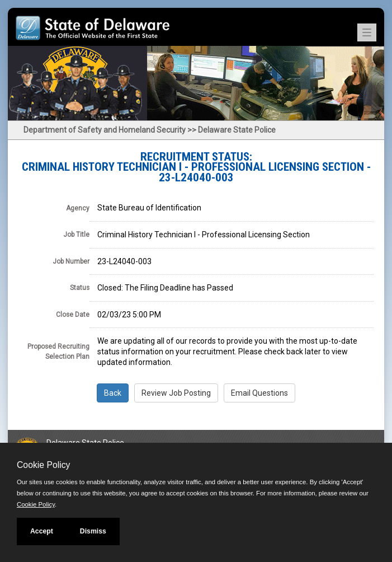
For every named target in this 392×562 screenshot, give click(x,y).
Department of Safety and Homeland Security (105, 130)
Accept (42, 531)
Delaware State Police (237, 130)
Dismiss (93, 531)
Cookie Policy (43, 465)
